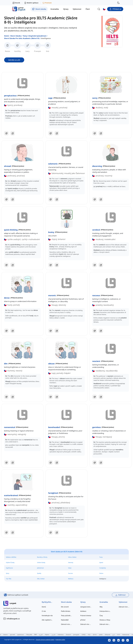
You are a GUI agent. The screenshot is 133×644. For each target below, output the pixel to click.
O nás (44, 611)
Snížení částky (41, 563)
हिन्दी (35, 635)
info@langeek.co (13, 619)
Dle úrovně (65, 607)
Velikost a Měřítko (11, 557)
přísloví (83, 620)
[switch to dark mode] (118, 3)
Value (70, 568)
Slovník (16, 3)
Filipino (47, 635)
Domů (7, 36)
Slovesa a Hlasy (105, 620)
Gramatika (104, 602)
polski (101, 635)
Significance (9, 568)
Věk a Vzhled (41, 579)
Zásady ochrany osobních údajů (45, 640)
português (76, 635)
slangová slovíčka (86, 607)
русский (12, 635)
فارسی (53, 635)
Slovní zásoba (16, 36)
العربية (41, 635)
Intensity (71, 563)
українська (20, 635)
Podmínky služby (60, 640)
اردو (114, 635)
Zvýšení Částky (10, 563)
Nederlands (126, 635)
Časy (101, 615)
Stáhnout (120, 595)
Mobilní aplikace (31, 3)
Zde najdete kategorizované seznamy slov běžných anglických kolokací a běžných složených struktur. (47, 620)
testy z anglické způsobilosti (35, 36)
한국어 (95, 635)
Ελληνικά (107, 635)
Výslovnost (123, 602)
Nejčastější (65, 620)
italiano (5, 635)
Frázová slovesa (86, 615)
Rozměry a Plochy (42, 557)
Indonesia (61, 635)
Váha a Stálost (72, 557)
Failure (101, 573)
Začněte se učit (14, 60)
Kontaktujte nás (47, 615)
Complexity (103, 568)
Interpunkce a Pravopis (105, 611)
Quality (39, 573)
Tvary (101, 557)
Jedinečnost (40, 568)
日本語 (84, 635)
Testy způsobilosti (66, 615)
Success (71, 573)
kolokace (83, 611)
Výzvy (8, 573)
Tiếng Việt (29, 635)
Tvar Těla (9, 579)
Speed (101, 563)
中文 (89, 635)
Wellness (71, 579)
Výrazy (83, 602)
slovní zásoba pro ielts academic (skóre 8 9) (22, 38)
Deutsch (68, 635)
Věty (101, 607)
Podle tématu (66, 611)
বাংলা (119, 635)
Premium (47, 3)
